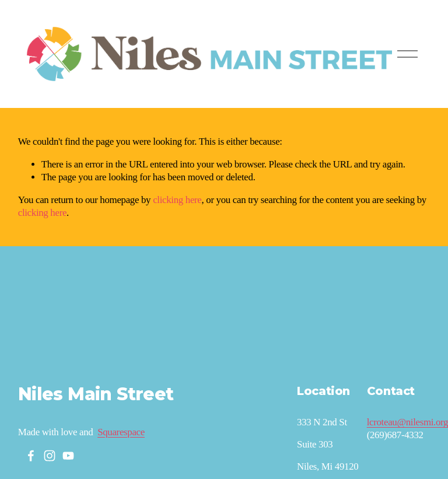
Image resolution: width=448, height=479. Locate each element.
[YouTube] (68, 456)
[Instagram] (50, 456)
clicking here (177, 200)
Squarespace (121, 432)
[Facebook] (31, 456)
